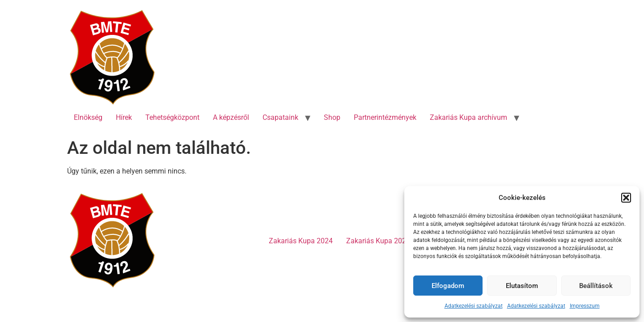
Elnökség (88, 117)
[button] (626, 198)
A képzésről (231, 117)
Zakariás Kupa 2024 (301, 241)
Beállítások (596, 286)
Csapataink (280, 117)
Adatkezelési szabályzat (474, 306)
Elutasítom (522, 286)
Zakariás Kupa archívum (468, 117)
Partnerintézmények (385, 117)
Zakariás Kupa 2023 (378, 241)
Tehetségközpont (172, 117)
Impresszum (585, 306)
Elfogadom (448, 286)
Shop (332, 117)
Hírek (124, 117)
